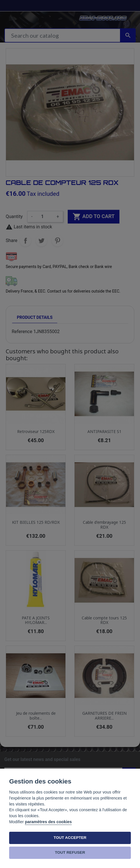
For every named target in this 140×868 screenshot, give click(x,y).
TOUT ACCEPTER (70, 838)
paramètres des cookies (48, 822)
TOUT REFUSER (70, 852)
